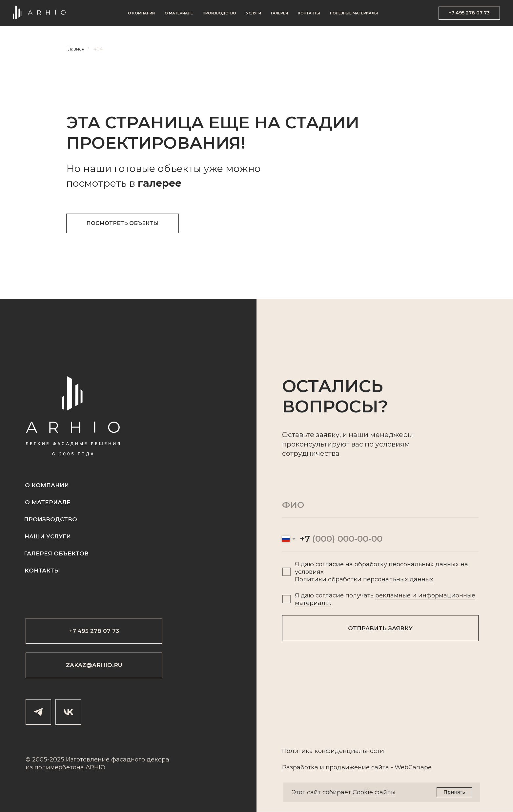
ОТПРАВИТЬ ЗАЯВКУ (380, 628)
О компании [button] (141, 13)
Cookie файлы (374, 792)
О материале (179, 13)
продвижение (348, 767)
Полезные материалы (354, 13)
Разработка (300, 767)
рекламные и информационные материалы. (385, 599)
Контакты (309, 13)
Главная (75, 49)
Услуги (254, 13)
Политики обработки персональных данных (364, 579)
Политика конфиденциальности (333, 751)
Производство (219, 13)
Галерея (279, 13)
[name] (380, 505)
